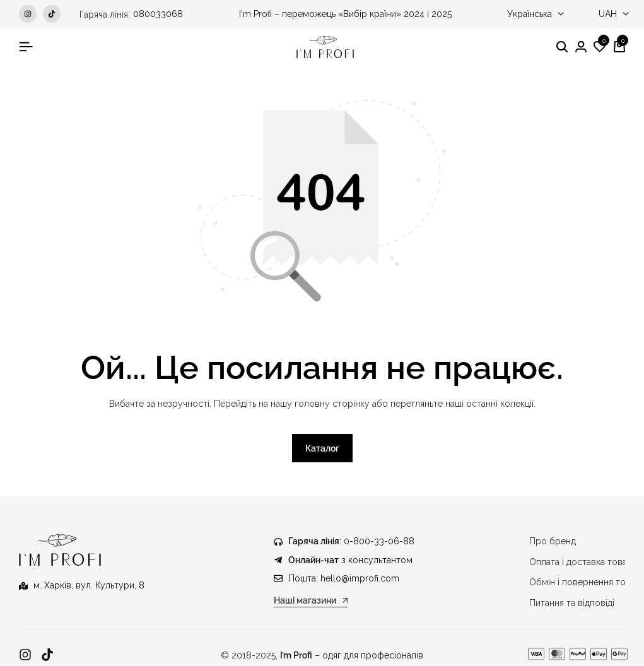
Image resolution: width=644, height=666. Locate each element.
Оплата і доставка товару (583, 562)
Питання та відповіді (572, 603)
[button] (600, 47)
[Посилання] (25, 655)
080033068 (158, 14)
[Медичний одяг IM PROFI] (325, 47)
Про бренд (553, 542)
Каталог (322, 449)
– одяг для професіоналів (352, 655)
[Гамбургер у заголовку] (26, 47)
